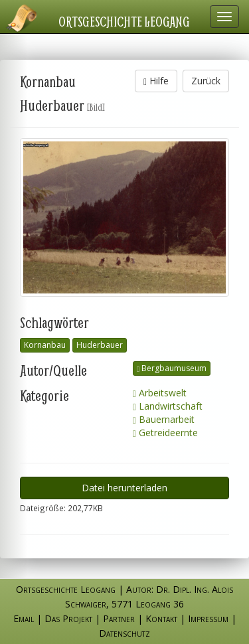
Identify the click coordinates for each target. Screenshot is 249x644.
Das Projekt (68, 618)
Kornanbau (45, 345)
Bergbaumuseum (172, 368)
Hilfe (156, 81)
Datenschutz (124, 633)
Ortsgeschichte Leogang (124, 21)
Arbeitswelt (160, 393)
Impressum (208, 618)
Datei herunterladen (124, 488)
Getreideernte (165, 433)
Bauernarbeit (164, 419)
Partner (119, 618)
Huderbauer (100, 345)
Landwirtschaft (168, 406)
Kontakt (161, 618)
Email (24, 618)
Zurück (206, 81)
